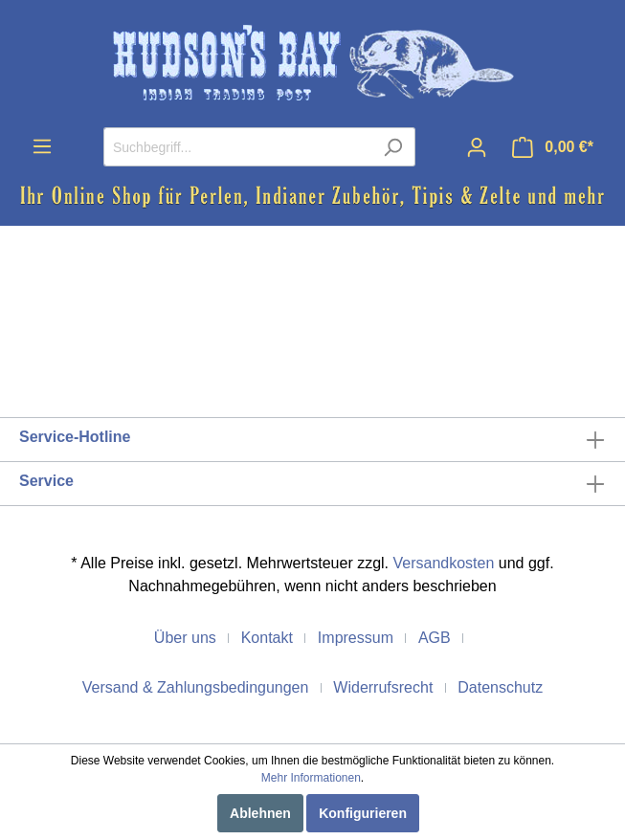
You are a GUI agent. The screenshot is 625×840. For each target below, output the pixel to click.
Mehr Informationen (311, 778)
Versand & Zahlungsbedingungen (196, 687)
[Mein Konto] (477, 147)
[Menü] (42, 146)
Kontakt (267, 638)
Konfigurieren (363, 813)
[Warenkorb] (553, 147)
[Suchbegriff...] (237, 147)
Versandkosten (444, 563)
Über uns (185, 638)
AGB (435, 638)
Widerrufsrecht (383, 687)
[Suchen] (393, 147)
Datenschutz (500, 687)
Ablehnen (260, 813)
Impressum (356, 638)
